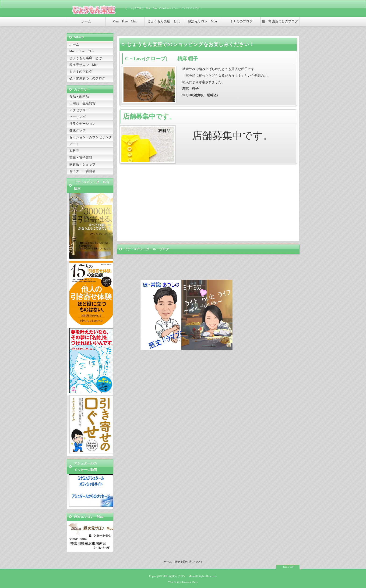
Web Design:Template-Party (183, 582)
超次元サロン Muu (202, 21)
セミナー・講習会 (82, 171)
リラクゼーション (82, 124)
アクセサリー (79, 110)
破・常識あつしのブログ (280, 21)
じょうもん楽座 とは (164, 21)
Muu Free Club (125, 21)
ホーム (86, 21)
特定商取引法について (189, 562)
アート (74, 144)
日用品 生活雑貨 (82, 103)
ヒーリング (77, 117)
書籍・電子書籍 (81, 158)
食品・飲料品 (81, 97)
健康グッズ (77, 130)
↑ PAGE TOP (288, 567)
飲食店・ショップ (82, 164)
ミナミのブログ (241, 21)
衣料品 (74, 151)
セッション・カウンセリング (91, 137)
